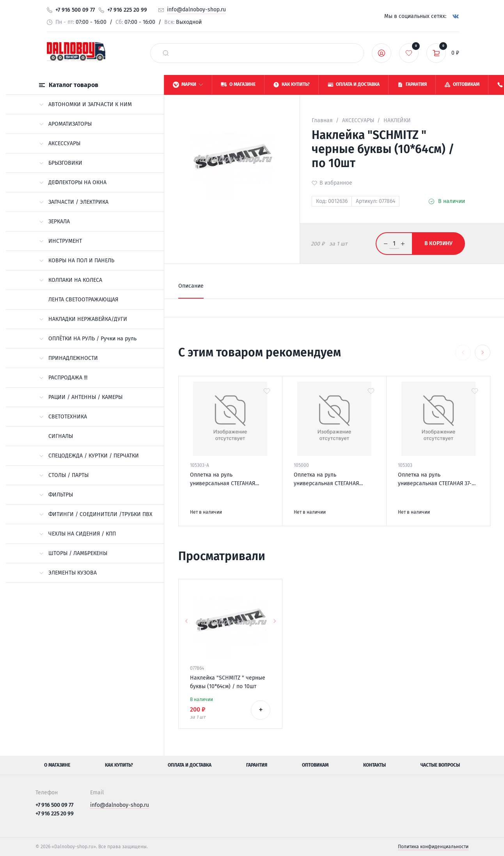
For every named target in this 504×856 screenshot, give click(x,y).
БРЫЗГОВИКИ (61, 163)
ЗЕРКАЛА (54, 222)
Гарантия (257, 765)
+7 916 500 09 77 (75, 10)
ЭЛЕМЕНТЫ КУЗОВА (68, 573)
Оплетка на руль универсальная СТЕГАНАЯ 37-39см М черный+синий (435, 480)
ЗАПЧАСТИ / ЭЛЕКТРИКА (74, 202)
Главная (322, 120)
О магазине (57, 765)
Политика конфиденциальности (433, 847)
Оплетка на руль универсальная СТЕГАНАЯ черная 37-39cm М (326, 480)
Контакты (374, 765)
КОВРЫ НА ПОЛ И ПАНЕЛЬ (77, 261)
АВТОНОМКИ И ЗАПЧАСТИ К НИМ (85, 104)
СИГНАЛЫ (61, 436)
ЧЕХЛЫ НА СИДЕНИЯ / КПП (77, 534)
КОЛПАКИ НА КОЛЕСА (71, 280)
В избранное (336, 183)
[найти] (166, 53)
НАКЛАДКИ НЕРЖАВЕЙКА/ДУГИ (83, 319)
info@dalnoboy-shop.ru (196, 10)
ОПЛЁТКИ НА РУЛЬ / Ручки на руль (88, 339)
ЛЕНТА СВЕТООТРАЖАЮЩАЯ (83, 300)
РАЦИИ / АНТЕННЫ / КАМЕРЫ (81, 397)
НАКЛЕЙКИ (397, 120)
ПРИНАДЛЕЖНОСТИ (68, 358)
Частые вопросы (440, 765)
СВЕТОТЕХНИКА (63, 417)
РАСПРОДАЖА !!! (63, 378)
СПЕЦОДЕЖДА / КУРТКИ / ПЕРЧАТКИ (89, 456)
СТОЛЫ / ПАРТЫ (64, 475)
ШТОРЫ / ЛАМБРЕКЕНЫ (73, 553)
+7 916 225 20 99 (127, 10)
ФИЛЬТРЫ (56, 495)
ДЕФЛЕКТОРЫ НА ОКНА (73, 182)
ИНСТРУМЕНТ (60, 241)
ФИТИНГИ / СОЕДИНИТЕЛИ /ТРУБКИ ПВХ (96, 514)
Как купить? (119, 765)
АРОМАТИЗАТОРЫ (65, 124)
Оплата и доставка (190, 765)
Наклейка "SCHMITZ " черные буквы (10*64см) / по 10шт (228, 682)
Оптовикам (315, 765)
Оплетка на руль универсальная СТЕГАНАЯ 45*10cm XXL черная (223, 480)
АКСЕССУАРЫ (60, 143)
